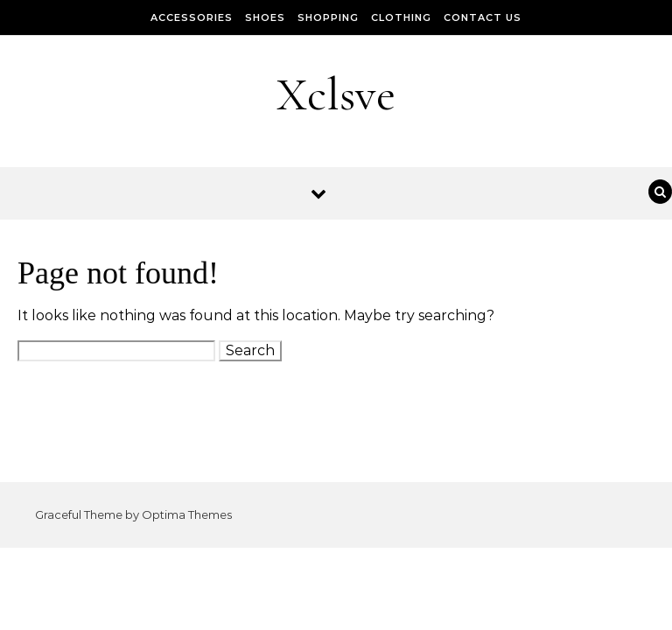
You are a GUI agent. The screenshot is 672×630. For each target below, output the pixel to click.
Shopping (328, 17)
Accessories (192, 17)
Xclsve (336, 94)
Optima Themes (187, 514)
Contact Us (483, 17)
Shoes (265, 17)
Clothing (401, 17)
